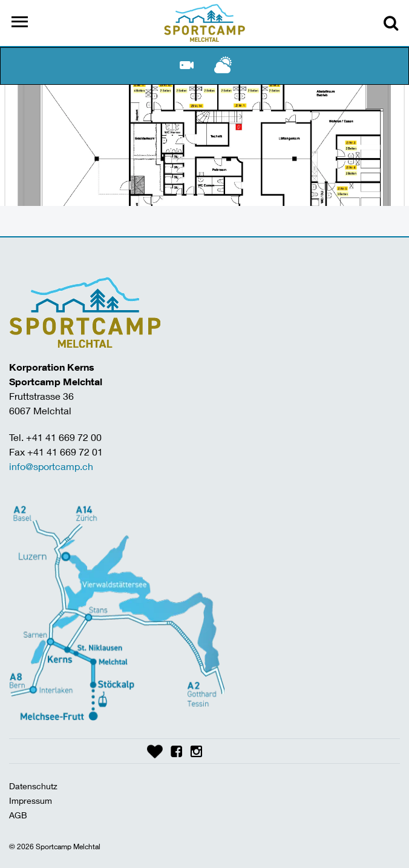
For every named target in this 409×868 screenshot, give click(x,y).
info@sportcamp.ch (51, 466)
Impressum (31, 800)
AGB (18, 815)
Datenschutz (33, 786)
